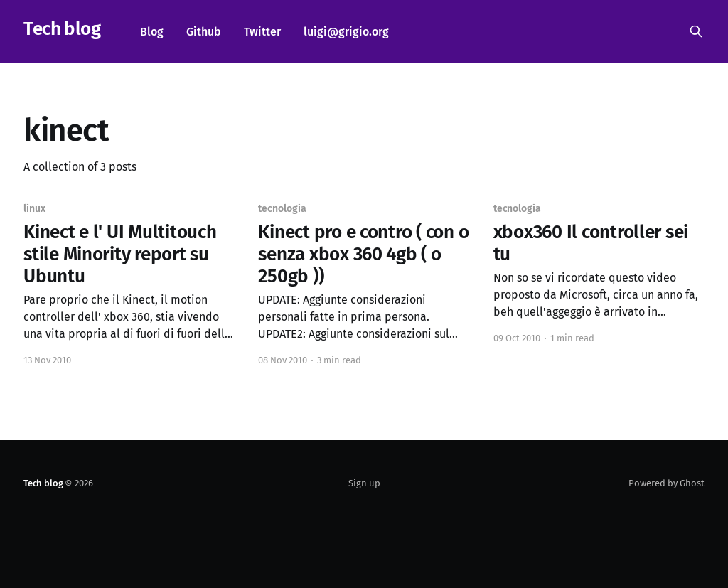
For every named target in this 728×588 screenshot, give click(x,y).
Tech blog (62, 30)
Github (204, 32)
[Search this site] (696, 31)
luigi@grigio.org (346, 32)
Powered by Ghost (667, 483)
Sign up (364, 483)
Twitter (262, 32)
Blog (152, 32)
